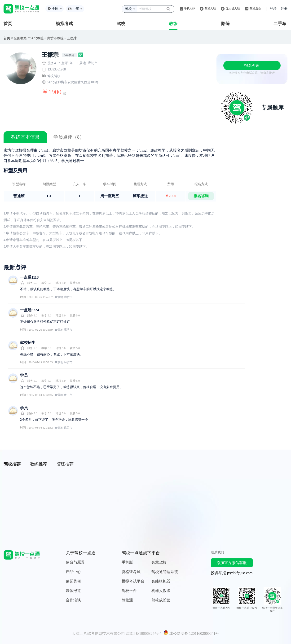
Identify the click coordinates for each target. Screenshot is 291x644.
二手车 (280, 24)
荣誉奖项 (73, 581)
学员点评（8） (69, 137)
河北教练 (37, 38)
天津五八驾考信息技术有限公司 (98, 633)
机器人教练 (161, 591)
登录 (273, 9)
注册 (284, 9)
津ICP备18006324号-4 (144, 633)
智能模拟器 (161, 581)
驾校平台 (129, 591)
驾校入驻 (210, 9)
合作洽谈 (73, 600)
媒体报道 (73, 591)
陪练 (225, 24)
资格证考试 (131, 572)
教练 (173, 24)
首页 (8, 24)
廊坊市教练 (55, 38)
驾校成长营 (161, 600)
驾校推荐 (12, 464)
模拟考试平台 (133, 581)
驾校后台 (255, 9)
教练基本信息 (25, 137)
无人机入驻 (233, 9)
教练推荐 (39, 464)
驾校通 (127, 600)
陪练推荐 (65, 464)
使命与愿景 (75, 562)
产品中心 (73, 572)
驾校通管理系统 (165, 572)
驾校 (121, 24)
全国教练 (20, 38)
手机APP (190, 9)
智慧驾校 (159, 562)
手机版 (127, 562)
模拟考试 (64, 24)
